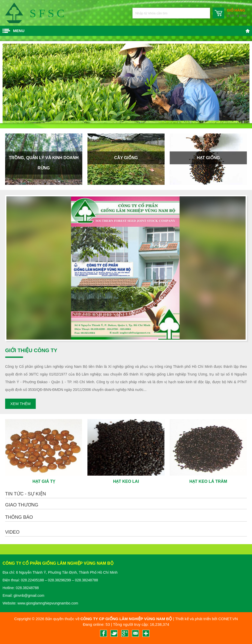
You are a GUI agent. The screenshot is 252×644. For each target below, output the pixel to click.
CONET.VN (228, 619)
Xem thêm (20, 404)
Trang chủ (248, 31)
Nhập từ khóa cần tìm (204, 13)
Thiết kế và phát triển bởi (196, 619)
